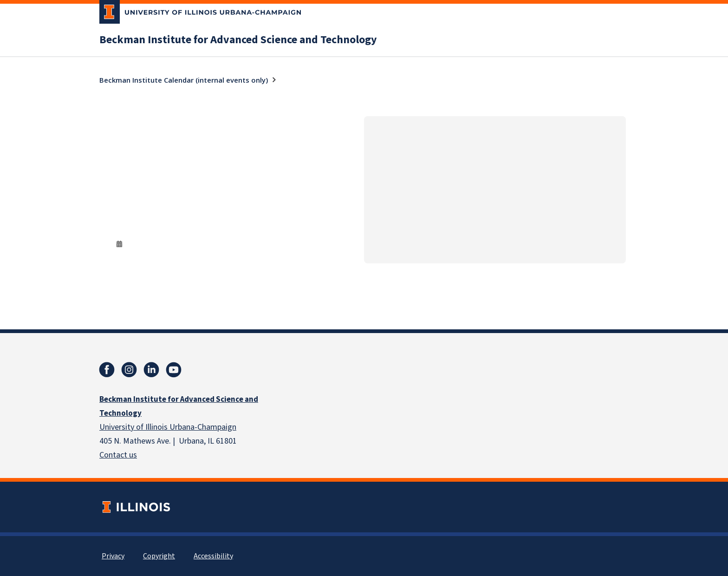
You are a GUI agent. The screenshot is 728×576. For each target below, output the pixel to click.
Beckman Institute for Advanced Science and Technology (238, 40)
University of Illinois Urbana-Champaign (168, 427)
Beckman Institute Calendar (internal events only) (184, 80)
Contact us (118, 455)
